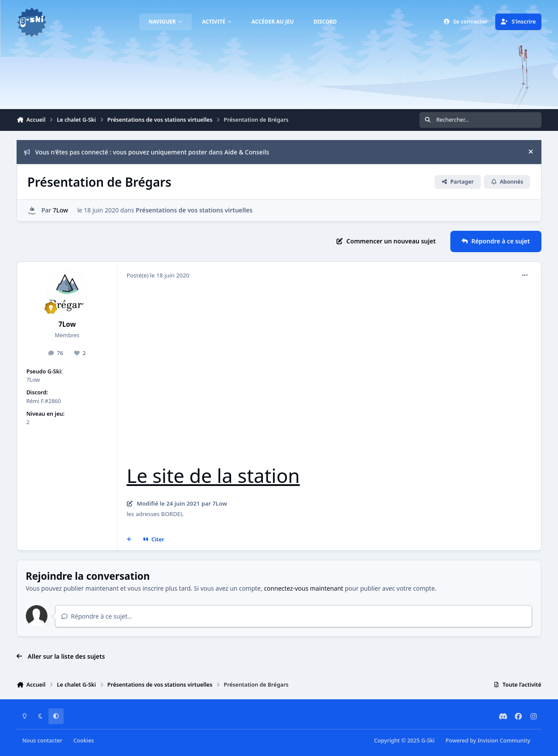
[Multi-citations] (129, 540)
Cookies (83, 741)
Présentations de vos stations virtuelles (194, 210)
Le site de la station (213, 475)
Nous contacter (42, 741)
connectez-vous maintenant (303, 588)
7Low (61, 210)
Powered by (488, 741)
